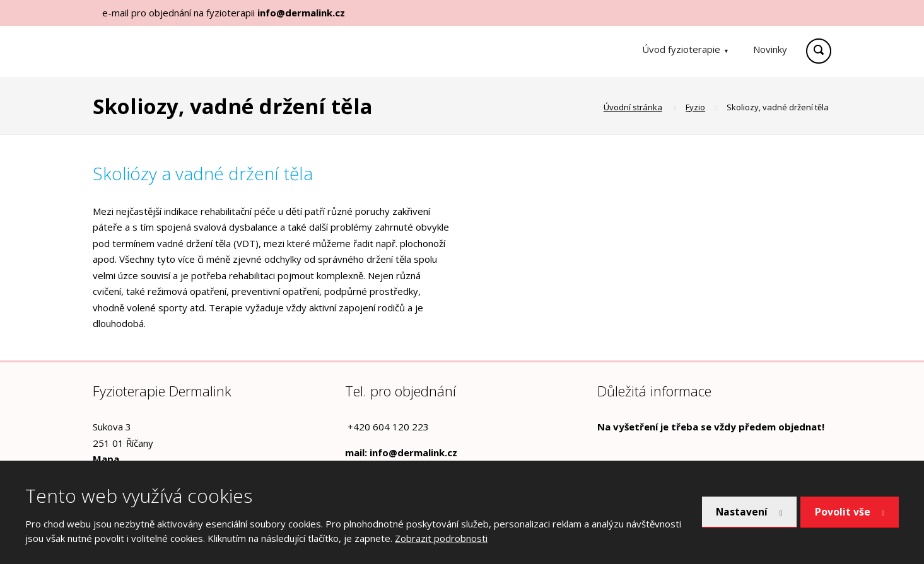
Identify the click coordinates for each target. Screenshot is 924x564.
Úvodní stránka (633, 107)
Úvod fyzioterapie (681, 49)
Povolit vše (842, 512)
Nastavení (738, 512)
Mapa (106, 459)
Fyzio (695, 107)
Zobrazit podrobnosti (441, 538)
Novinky (770, 49)
